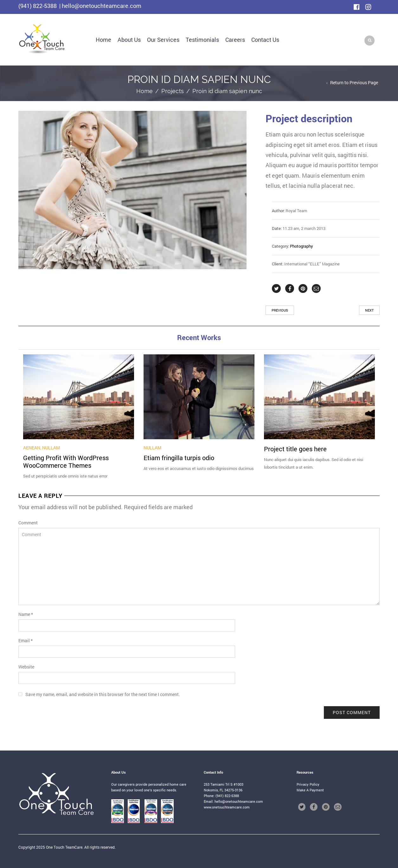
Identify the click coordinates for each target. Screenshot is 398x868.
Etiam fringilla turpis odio (179, 458)
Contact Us (265, 40)
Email (26, 640)
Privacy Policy (308, 784)
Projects (173, 91)
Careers (235, 40)
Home (103, 40)
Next (369, 310)
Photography (302, 246)
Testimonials (202, 40)
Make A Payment (310, 790)
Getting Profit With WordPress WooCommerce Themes (66, 461)
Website (26, 667)
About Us (129, 40)
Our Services (163, 40)
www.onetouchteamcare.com (227, 807)
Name (26, 614)
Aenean (32, 448)
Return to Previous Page (354, 83)
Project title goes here (295, 449)
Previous (280, 310)
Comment (28, 523)
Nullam (51, 448)
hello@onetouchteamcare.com (239, 801)
